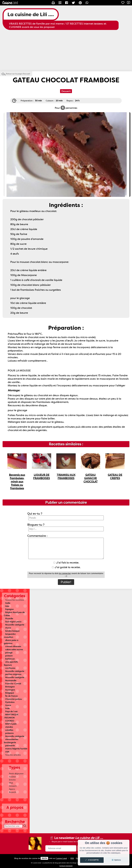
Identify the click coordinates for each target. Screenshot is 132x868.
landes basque (12, 631)
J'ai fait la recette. (66, 563)
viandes (9, 727)
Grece (8, 705)
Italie (8, 603)
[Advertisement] (66, 51)
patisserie (10, 746)
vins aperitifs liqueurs (11, 663)
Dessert (13, 786)
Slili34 (44, 858)
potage (9, 653)
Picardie (9, 619)
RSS (72, 858)
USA (7, 752)
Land (61, 858)
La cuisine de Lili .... (31, 14)
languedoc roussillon (10, 636)
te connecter (65, 573)
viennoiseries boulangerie (11, 741)
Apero (12, 789)
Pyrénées (10, 702)
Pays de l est (11, 711)
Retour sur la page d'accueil (18, 74)
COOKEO (10, 721)
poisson (9, 656)
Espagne (9, 609)
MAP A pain (11, 724)
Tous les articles (13, 755)
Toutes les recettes (15, 600)
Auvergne (10, 690)
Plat (11, 783)
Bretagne (10, 687)
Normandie (11, 680)
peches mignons (13, 674)
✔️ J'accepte (92, 860)
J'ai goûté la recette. (66, 567)
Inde (7, 708)
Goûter (13, 777)
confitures (10, 668)
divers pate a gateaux (11, 642)
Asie (7, 606)
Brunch (13, 792)
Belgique (10, 693)
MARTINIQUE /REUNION (11, 716)
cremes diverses (13, 646)
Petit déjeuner (16, 774)
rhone (8, 628)
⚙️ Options (116, 860)
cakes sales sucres (14, 650)
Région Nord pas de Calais (14, 614)
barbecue (10, 659)
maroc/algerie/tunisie (16, 749)
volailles (9, 730)
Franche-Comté (13, 684)
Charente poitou (13, 699)
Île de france (11, 696)
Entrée (12, 780)
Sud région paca (13, 622)
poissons (9, 733)
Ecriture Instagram (66, 866)
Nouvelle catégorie (15, 625)
